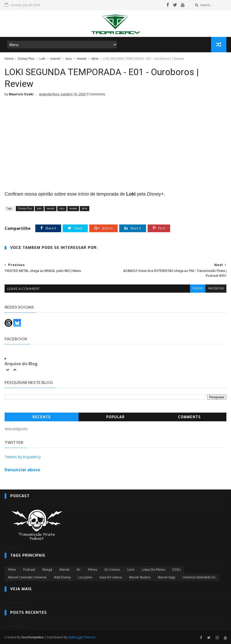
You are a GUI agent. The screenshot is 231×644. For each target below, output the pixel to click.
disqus (198, 288)
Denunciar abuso (22, 470)
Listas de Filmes (153, 570)
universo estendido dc (199, 577)
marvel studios (140, 577)
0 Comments (96, 94)
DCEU (177, 570)
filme (12, 570)
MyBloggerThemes (82, 637)
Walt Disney (62, 577)
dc (79, 570)
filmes (93, 570)
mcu (69, 59)
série (95, 59)
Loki (42, 59)
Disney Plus (26, 59)
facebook (216, 288)
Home (9, 59)
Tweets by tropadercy (23, 457)
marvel (55, 59)
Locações (85, 577)
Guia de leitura (111, 577)
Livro (131, 570)
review (81, 59)
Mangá (47, 570)
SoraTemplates (32, 637)
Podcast (29, 570)
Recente (42, 417)
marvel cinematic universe (27, 577)
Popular (115, 417)
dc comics (112, 570)
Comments (189, 417)
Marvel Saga (167, 577)
